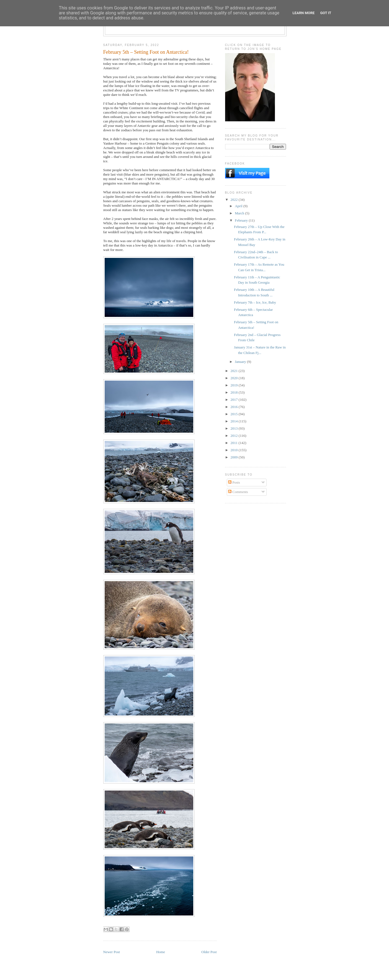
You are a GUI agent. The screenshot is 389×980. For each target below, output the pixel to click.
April (239, 206)
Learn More (304, 13)
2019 (235, 385)
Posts (234, 482)
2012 (235, 436)
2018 (235, 392)
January (241, 362)
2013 (235, 428)
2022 (235, 200)
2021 (235, 371)
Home (161, 952)
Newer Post (112, 952)
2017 (235, 400)
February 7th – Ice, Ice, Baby (255, 302)
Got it (326, 13)
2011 (235, 443)
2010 (235, 450)
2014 (235, 421)
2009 (235, 457)
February (242, 220)
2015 (235, 414)
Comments (238, 492)
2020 (235, 378)
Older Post (209, 952)
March (240, 213)
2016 (235, 407)
